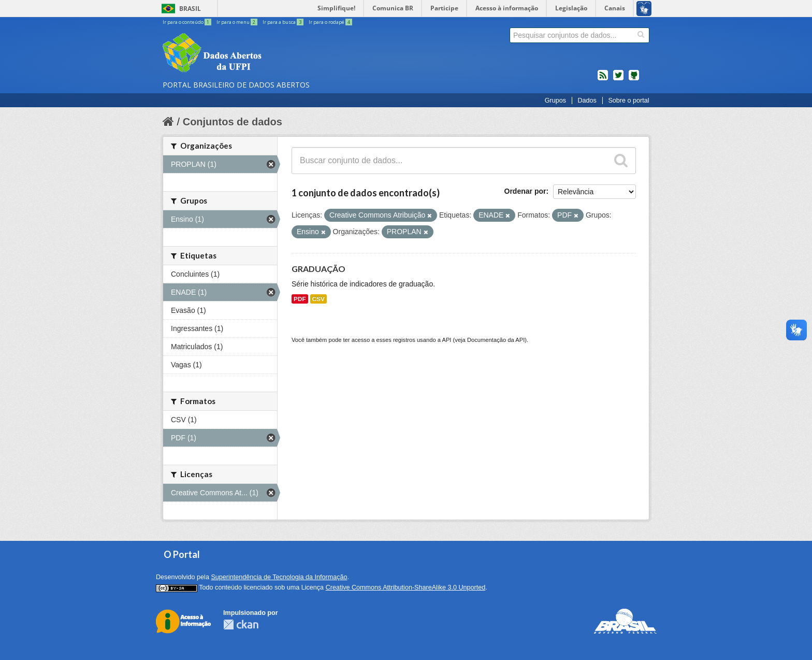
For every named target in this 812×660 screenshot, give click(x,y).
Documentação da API (496, 340)
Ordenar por (525, 191)
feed (603, 79)
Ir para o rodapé (330, 22)
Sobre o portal (628, 101)
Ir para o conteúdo (187, 22)
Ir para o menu (237, 22)
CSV (318, 299)
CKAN (241, 625)
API (446, 340)
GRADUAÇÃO (318, 269)
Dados (587, 101)
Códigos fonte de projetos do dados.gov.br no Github (634, 79)
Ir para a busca (284, 22)
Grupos (555, 101)
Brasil (190, 9)
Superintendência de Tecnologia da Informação (279, 577)
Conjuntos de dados (233, 122)
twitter (618, 79)
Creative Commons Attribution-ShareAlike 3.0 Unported (406, 587)
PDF (300, 299)
